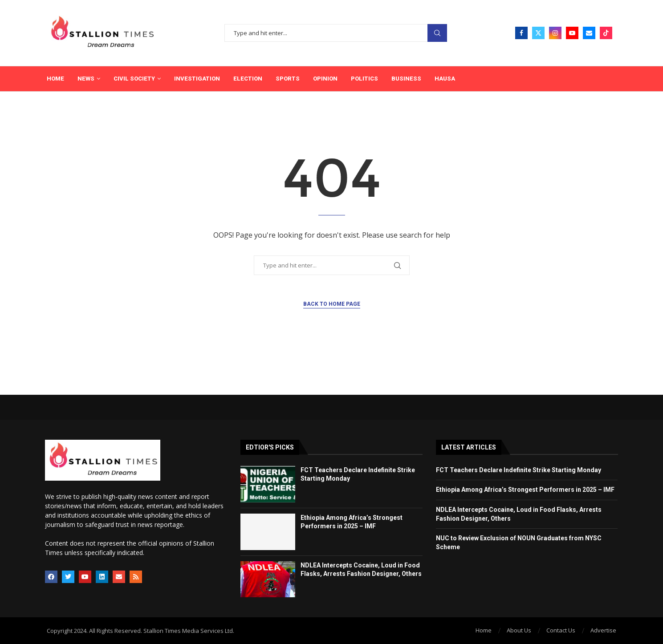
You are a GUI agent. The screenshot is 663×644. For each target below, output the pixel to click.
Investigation (197, 79)
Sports (288, 79)
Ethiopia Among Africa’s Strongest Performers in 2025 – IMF (525, 490)
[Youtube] (572, 33)
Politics (364, 79)
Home (55, 79)
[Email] (589, 33)
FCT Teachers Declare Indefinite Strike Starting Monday (519, 470)
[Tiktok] (606, 33)
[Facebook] (521, 33)
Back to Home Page (332, 304)
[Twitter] (538, 33)
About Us (519, 630)
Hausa (445, 79)
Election (248, 79)
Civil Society (134, 79)
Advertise (603, 630)
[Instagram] (555, 33)
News (86, 79)
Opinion (325, 79)
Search (437, 33)
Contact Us (561, 630)
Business (406, 79)
